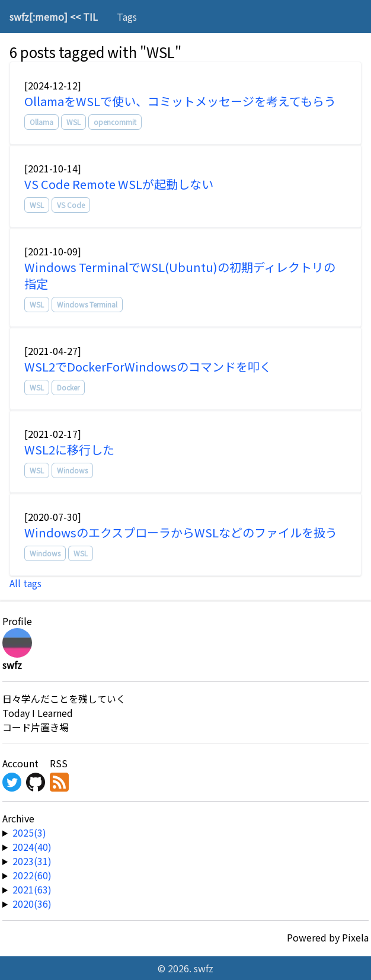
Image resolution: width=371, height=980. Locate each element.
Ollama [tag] (41, 122)
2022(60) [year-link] (32, 875)
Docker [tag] (68, 387)
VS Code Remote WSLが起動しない (119, 184)
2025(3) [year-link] (29, 832)
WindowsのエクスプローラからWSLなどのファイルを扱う (181, 532)
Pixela (355, 937)
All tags (25, 583)
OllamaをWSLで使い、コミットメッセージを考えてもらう (180, 101)
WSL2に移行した (69, 449)
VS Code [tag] (71, 205)
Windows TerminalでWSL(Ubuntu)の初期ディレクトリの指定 (180, 275)
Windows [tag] (72, 470)
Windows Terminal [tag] (87, 304)
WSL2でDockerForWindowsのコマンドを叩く (148, 366)
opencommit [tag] (115, 122)
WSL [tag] (73, 122)
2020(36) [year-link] (32, 904)
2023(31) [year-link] (32, 861)
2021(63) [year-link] (32, 889)
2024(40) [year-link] (32, 847)
